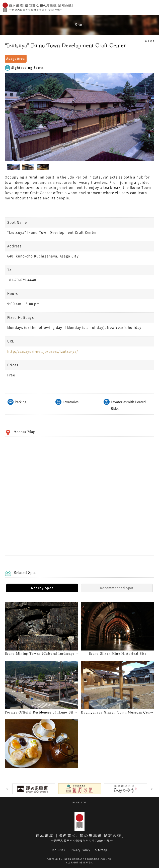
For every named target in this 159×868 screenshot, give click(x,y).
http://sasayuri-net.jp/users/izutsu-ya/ (43, 351)
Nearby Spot (42, 588)
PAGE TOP (80, 802)
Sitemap (101, 850)
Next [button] (152, 789)
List (151, 41)
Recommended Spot (117, 588)
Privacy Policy (80, 850)
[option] (79, 117)
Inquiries (59, 850)
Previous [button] (7, 789)
